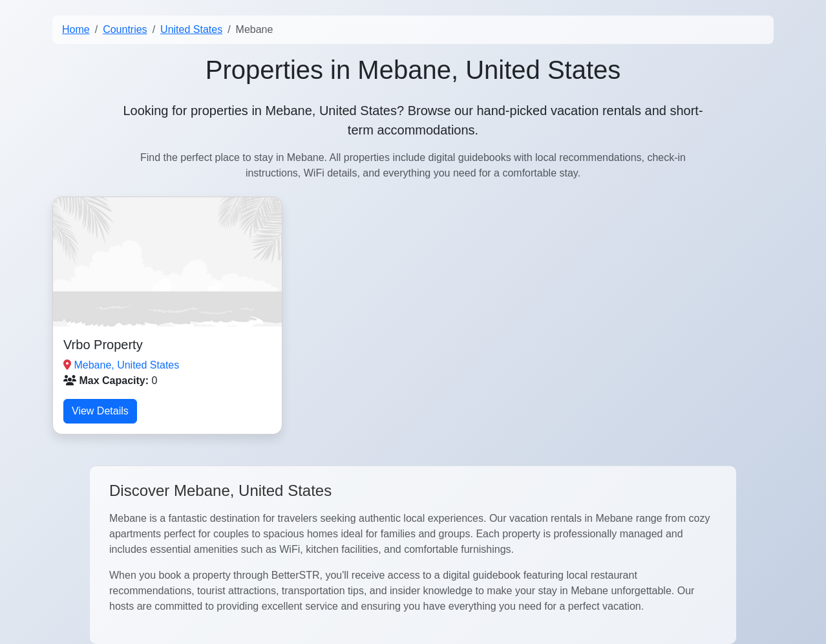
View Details (100, 411)
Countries (125, 29)
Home (76, 29)
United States (191, 29)
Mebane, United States (126, 365)
